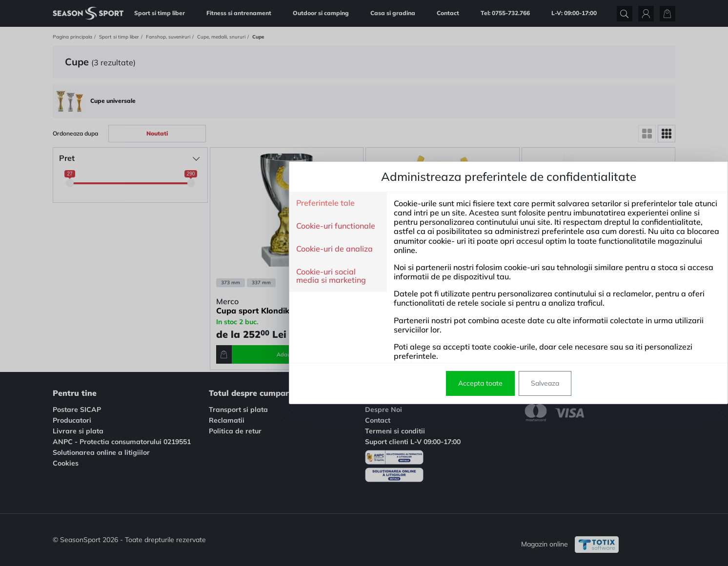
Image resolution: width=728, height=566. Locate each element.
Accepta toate (336, 383)
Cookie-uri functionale (191, 226)
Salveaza (401, 383)
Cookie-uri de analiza (190, 249)
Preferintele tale (181, 203)
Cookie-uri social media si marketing (187, 276)
